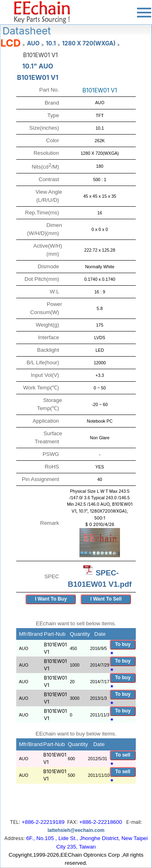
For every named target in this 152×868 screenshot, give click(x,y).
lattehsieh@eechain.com (76, 830)
